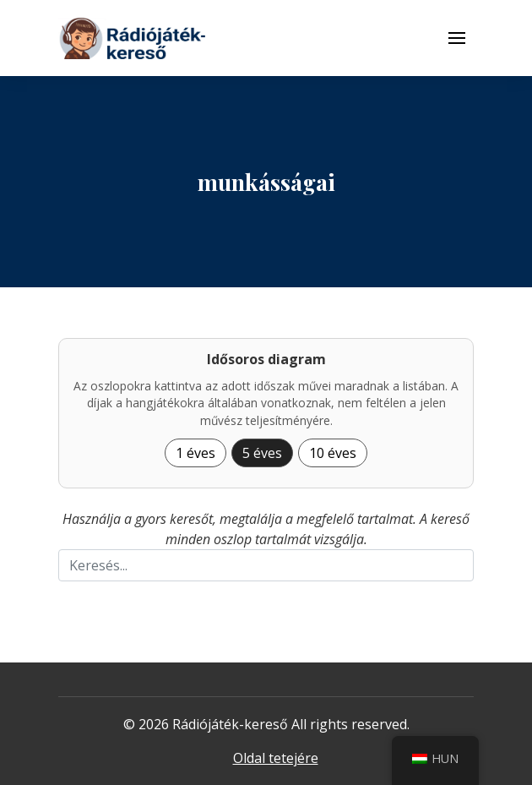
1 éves (195, 453)
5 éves (262, 453)
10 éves (333, 453)
